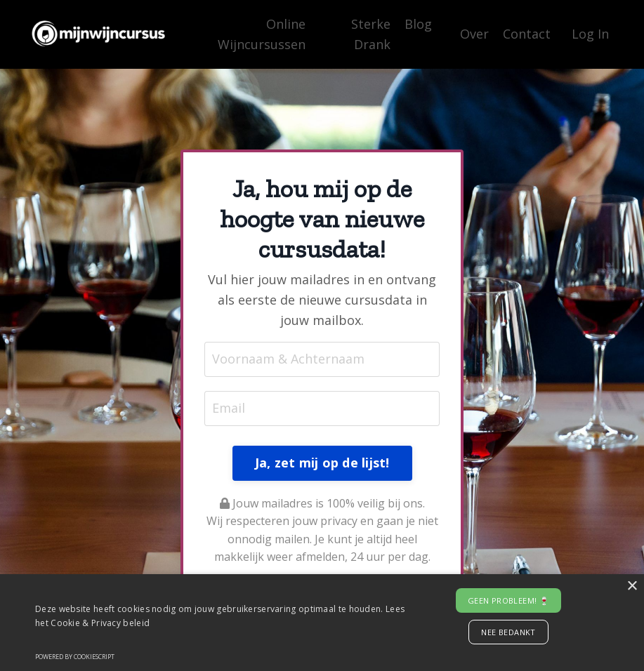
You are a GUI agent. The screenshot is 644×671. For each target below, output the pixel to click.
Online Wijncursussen (262, 34)
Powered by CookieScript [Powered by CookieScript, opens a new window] (75, 657)
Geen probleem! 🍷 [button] (508, 600)
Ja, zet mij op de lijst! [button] (322, 463)
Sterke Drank (371, 34)
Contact (527, 34)
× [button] (632, 586)
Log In (590, 34)
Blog (418, 24)
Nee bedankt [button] (508, 632)
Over (474, 34)
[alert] (322, 623)
